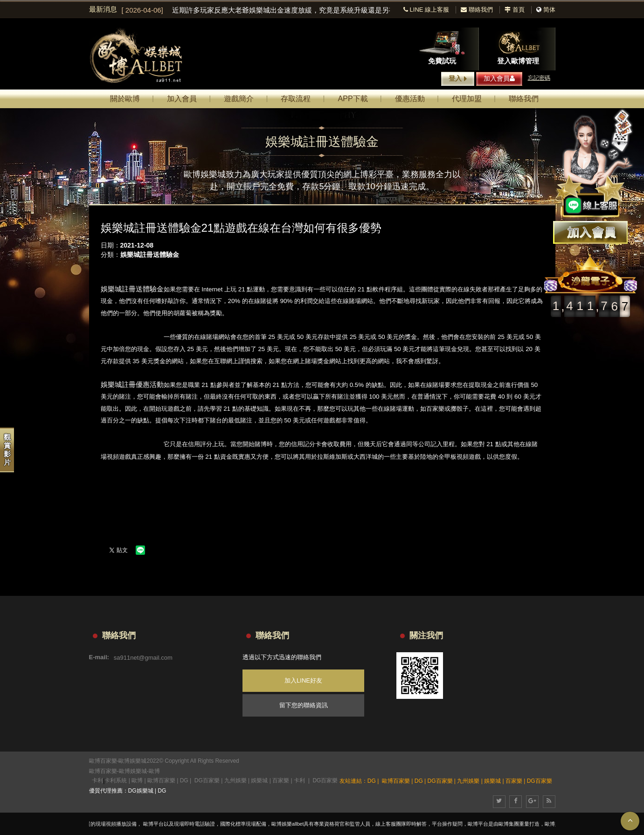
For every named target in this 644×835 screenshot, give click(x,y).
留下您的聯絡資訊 (304, 705)
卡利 (97, 780)
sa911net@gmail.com (143, 657)
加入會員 (499, 78)
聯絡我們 (477, 10)
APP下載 (353, 99)
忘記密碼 (539, 78)
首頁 (515, 10)
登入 (458, 79)
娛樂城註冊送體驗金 (150, 255)
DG (184, 780)
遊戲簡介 (239, 99)
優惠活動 (410, 99)
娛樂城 (259, 780)
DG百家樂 (207, 780)
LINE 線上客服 (426, 10)
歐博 (154, 771)
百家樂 (281, 780)
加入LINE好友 (303, 680)
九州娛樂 (235, 780)
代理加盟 (467, 99)
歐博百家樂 (103, 771)
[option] (256, 10)
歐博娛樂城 (133, 771)
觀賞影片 (7, 450)
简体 (549, 10)
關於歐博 (125, 99)
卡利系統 (116, 780)
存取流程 (296, 99)
